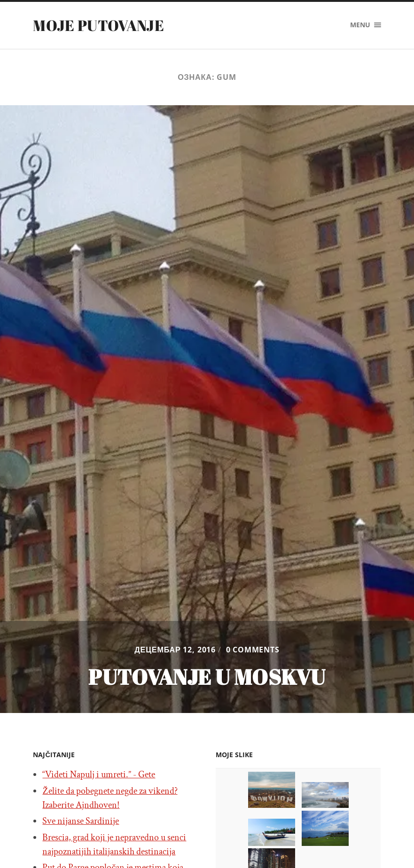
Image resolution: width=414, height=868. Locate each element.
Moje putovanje (98, 25)
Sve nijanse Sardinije (81, 821)
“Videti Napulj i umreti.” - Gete (99, 775)
